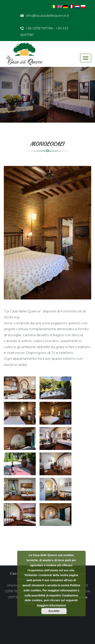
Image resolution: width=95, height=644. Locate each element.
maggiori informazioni (51, 605)
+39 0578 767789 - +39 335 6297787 (44, 31)
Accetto (54, 611)
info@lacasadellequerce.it (45, 16)
